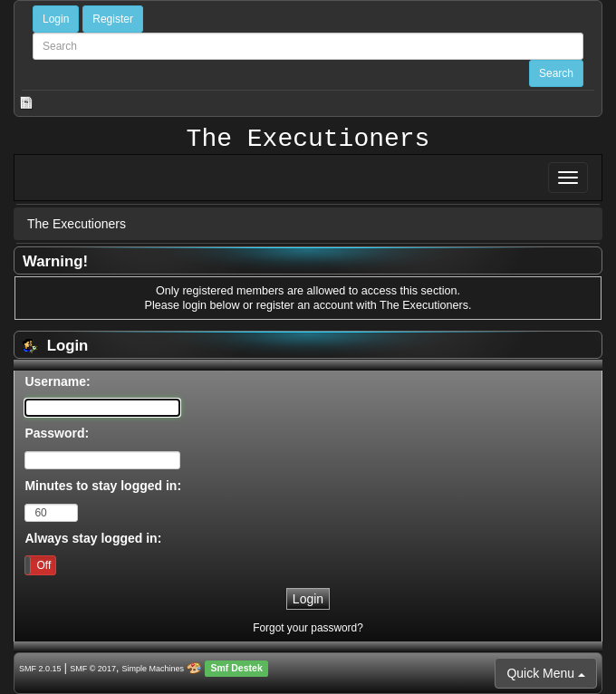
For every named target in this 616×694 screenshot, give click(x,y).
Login (56, 19)
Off (43, 565)
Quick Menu (546, 673)
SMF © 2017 (93, 669)
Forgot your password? (308, 628)
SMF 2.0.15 (40, 669)
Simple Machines (154, 669)
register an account (305, 305)
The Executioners (308, 140)
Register (113, 19)
